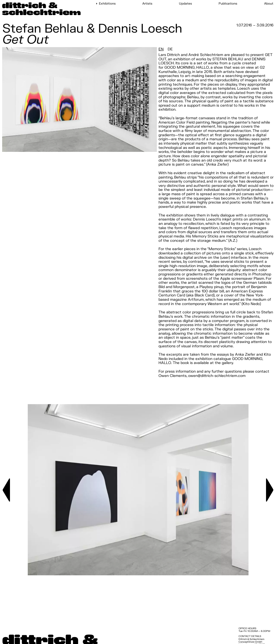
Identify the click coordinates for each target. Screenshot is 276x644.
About (269, 4)
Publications (228, 4)
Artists (147, 4)
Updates (185, 4)
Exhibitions (107, 4)
